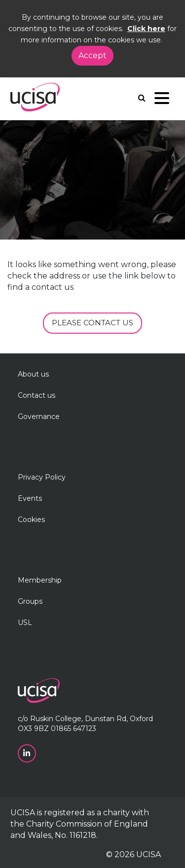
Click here (146, 29)
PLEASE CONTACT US (92, 323)
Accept (92, 55)
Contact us (37, 395)
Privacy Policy (42, 477)
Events (30, 498)
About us (33, 374)
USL (25, 623)
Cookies (31, 520)
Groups (30, 601)
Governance (39, 417)
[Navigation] (162, 100)
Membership (40, 580)
